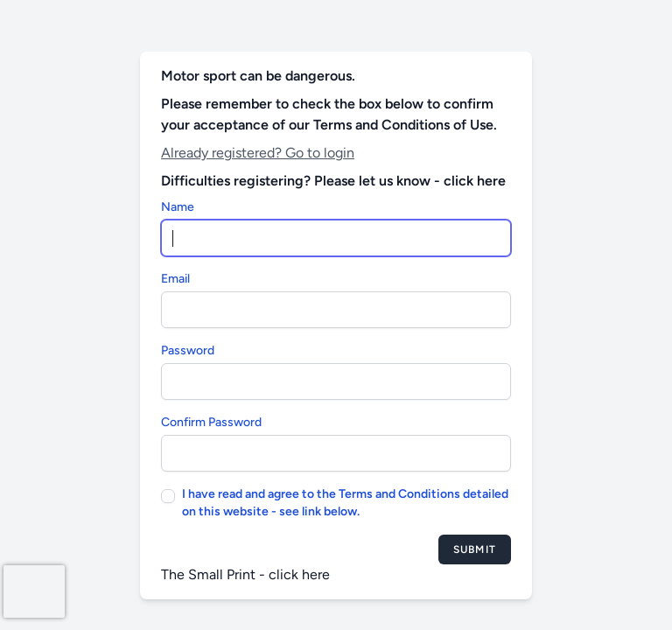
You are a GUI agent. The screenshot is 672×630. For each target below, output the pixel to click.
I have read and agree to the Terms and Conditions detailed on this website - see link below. (345, 503)
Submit (475, 549)
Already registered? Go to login (258, 153)
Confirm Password (211, 422)
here (316, 574)
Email (175, 279)
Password (188, 350)
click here (475, 181)
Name (178, 207)
